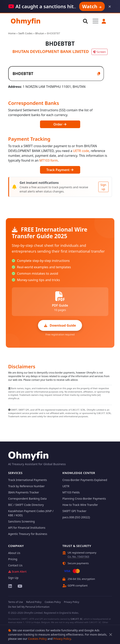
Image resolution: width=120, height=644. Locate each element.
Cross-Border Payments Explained (85, 480)
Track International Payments (28, 480)
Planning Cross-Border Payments (84, 499)
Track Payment (60, 170)
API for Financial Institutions (27, 528)
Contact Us (15, 565)
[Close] (111, 634)
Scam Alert (17, 572)
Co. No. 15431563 (78, 557)
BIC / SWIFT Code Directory (26, 505)
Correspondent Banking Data (27, 499)
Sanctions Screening (22, 521)
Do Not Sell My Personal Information (29, 607)
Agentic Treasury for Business (28, 534)
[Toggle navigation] (95, 21)
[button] (104, 21)
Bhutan (40, 33)
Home (12, 33)
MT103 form (49, 160)
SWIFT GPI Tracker (75, 511)
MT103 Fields (71, 492)
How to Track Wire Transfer (80, 505)
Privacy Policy (62, 639)
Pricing (13, 559)
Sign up (103, 187)
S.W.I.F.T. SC (76, 619)
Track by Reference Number (27, 486)
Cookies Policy (37, 639)
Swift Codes (25, 33)
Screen (99, 52)
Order (60, 124)
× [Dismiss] (110, 6)
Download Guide (60, 325)
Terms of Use (16, 602)
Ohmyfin (26, 21)
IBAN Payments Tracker (24, 492)
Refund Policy (34, 602)
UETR (66, 486)
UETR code (81, 151)
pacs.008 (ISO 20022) (76, 517)
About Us (14, 553)
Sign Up (13, 578)
